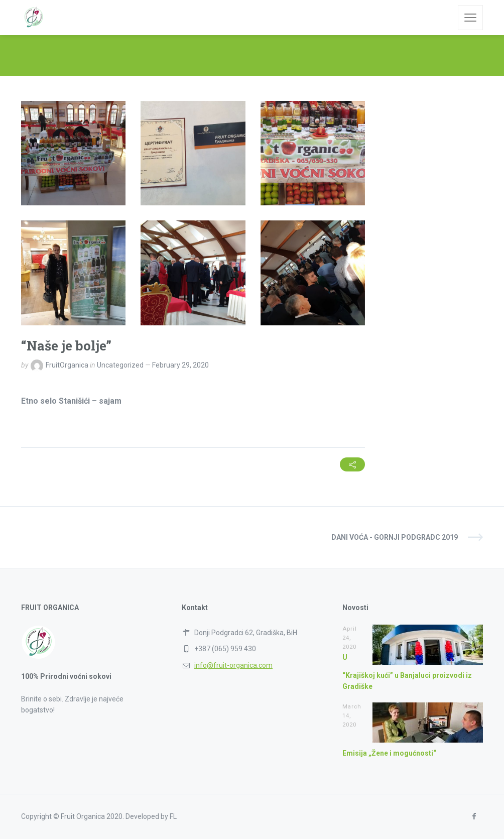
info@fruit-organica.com (233, 665)
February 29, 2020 (180, 365)
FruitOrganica (67, 365)
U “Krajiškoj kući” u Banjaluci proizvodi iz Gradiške (407, 672)
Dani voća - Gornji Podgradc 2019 (395, 537)
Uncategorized (120, 365)
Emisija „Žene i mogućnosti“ (389, 753)
